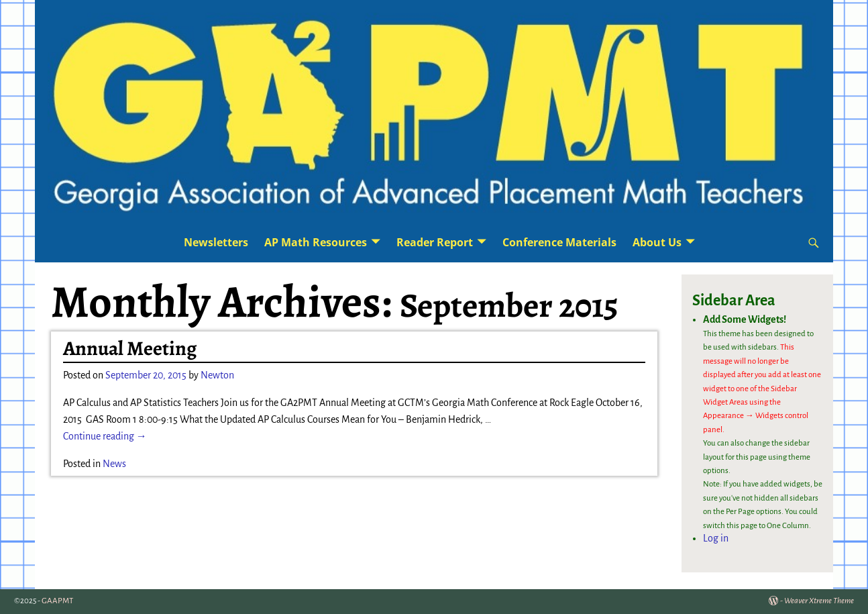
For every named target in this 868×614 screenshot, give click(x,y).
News (114, 464)
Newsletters (216, 242)
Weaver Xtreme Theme (819, 601)
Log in (716, 538)
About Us (657, 242)
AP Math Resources (316, 242)
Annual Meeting (130, 348)
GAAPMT (57, 601)
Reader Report (435, 242)
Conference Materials (559, 242)
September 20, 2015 (146, 375)
